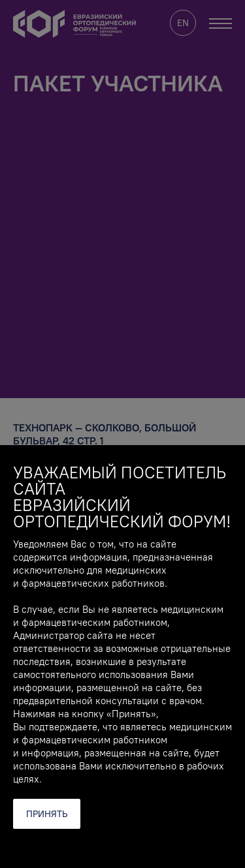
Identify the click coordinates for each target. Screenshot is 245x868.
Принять (47, 814)
